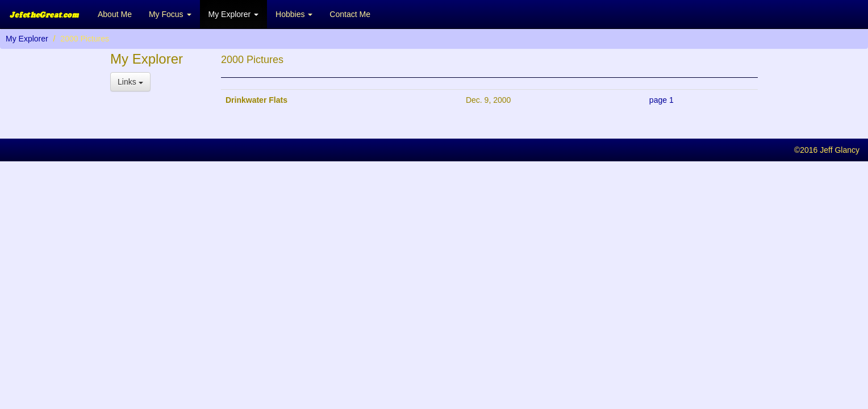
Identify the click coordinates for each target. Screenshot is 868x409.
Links (130, 82)
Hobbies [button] (294, 14)
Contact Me (350, 14)
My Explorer (27, 39)
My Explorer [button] (234, 14)
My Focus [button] (170, 14)
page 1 (662, 100)
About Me (115, 14)
